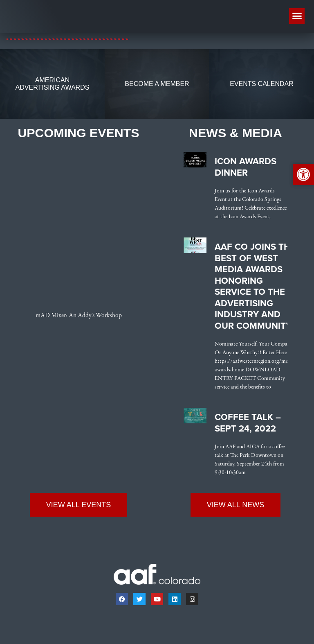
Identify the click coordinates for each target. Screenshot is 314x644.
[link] (68, 39)
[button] (297, 16)
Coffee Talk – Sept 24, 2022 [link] (248, 423)
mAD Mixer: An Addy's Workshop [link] (79, 316)
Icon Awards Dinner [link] (246, 167)
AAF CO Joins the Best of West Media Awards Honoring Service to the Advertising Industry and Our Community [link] (255, 287)
